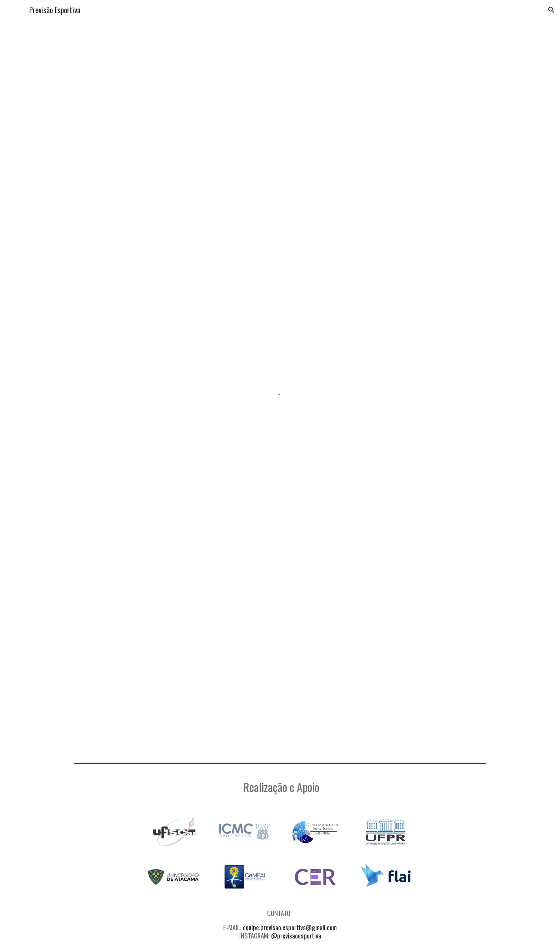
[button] (551, 10)
